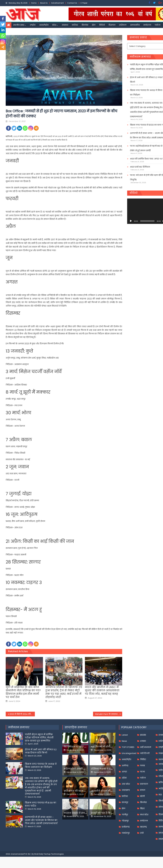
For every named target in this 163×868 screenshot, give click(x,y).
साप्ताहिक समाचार (76, 727)
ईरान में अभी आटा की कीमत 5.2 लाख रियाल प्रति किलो (41, 751)
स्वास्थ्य (65, 25)
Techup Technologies (54, 854)
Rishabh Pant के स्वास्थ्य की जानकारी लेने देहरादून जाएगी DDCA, (109, 714)
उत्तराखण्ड (126, 790)
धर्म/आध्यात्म (146, 747)
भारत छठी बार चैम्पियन (140, 167)
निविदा (143, 759)
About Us (44, 3)
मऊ (160, 795)
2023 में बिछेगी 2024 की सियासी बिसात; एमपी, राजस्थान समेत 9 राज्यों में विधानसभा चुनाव (22, 714)
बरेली (142, 796)
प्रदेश (54, 25)
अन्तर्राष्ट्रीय (44, 25)
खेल (94, 25)
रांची (142, 833)
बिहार (142, 808)
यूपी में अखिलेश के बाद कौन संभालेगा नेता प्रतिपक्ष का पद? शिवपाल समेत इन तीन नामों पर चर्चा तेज (23, 692)
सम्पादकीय (135, 25)
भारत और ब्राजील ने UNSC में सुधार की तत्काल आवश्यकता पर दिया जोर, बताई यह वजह (102, 690)
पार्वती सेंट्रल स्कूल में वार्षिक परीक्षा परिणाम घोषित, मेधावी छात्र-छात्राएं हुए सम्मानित (39, 738)
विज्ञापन (112, 25)
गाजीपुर (125, 815)
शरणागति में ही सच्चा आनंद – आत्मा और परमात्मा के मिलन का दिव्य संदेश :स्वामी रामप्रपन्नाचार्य (41, 820)
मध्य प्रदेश (144, 815)
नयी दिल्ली (145, 753)
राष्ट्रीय (33, 25)
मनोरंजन (147, 25)
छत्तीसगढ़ (126, 827)
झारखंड (143, 735)
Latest (125, 735)
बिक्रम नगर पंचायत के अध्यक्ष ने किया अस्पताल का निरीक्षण (41, 765)
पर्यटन (158, 25)
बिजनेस (85, 25)
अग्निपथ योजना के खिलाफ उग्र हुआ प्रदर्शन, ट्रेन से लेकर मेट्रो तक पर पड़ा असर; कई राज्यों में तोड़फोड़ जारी (64, 692)
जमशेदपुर (126, 833)
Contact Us (72, 3)
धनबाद (143, 741)
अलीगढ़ (125, 766)
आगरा (124, 772)
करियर (75, 25)
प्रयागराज (144, 784)
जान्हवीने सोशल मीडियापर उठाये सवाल (112, 791)
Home (34, 3)
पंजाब (142, 766)
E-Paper (84, 3)
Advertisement (57, 3)
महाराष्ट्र (144, 827)
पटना (142, 772)
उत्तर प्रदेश (126, 784)
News (124, 741)
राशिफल (123, 25)
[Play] (131, 221)
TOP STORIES (128, 747)
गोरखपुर (125, 821)
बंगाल (143, 790)
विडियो (102, 25)
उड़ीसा (124, 778)
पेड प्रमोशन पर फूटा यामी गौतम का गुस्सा (85, 747)
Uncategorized (129, 753)
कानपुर (125, 802)
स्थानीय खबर (19, 25)
